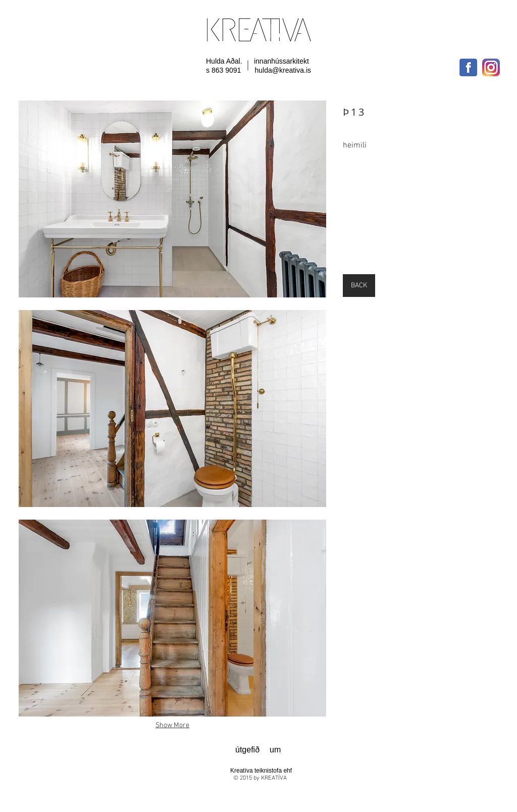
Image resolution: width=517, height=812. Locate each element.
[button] (172, 199)
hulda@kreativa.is (283, 70)
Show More (172, 725)
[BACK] (359, 286)
